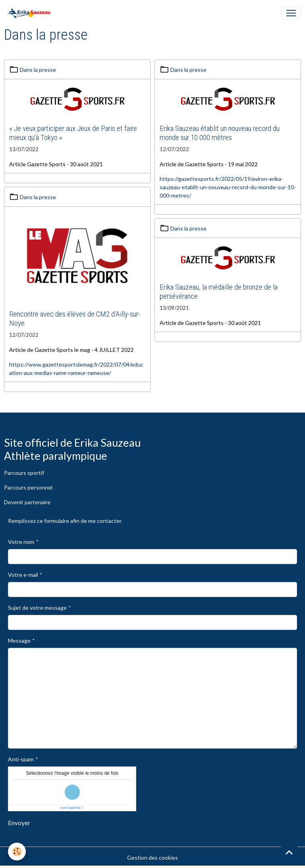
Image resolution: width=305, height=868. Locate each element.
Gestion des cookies (152, 857)
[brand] (30, 13)
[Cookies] (17, 852)
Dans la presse (38, 70)
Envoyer (19, 823)
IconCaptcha (70, 808)
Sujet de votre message (37, 608)
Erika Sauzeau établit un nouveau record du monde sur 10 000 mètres (220, 133)
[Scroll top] (289, 852)
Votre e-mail (23, 575)
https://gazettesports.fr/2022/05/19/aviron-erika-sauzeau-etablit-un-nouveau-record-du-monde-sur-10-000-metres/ (228, 187)
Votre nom (21, 542)
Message (19, 640)
